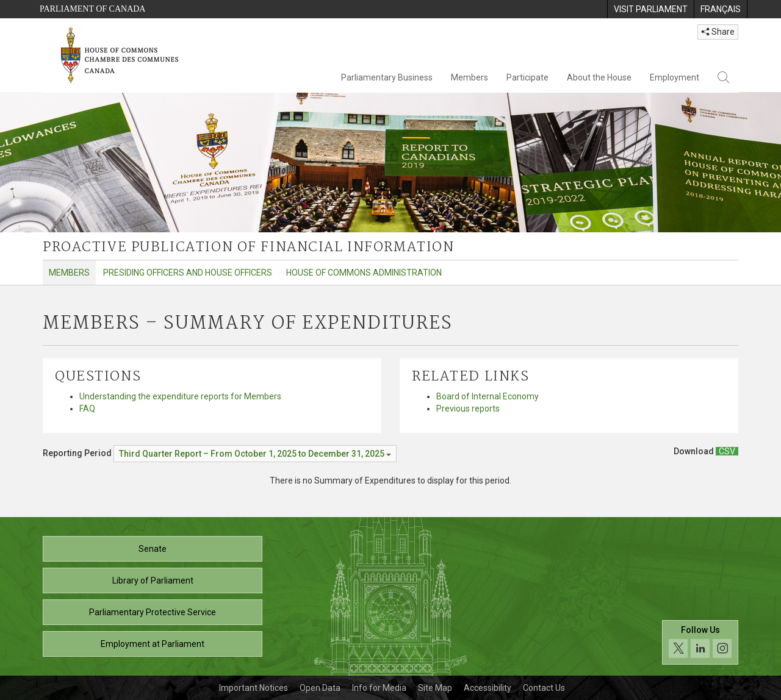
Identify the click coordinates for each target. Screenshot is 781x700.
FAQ (87, 409)
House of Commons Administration (364, 273)
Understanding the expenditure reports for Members (180, 396)
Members (470, 77)
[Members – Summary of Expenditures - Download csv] (727, 451)
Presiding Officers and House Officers (188, 273)
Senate (153, 549)
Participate (527, 77)
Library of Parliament (153, 580)
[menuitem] (650, 9)
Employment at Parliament (153, 644)
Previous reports (468, 409)
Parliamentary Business (387, 77)
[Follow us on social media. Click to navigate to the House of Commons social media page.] (700, 642)
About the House (599, 77)
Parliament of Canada (92, 9)
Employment (675, 77)
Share (718, 32)
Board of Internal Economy (488, 396)
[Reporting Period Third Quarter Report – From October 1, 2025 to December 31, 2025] (255, 454)
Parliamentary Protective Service (153, 612)
